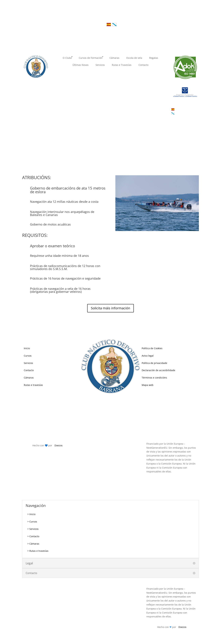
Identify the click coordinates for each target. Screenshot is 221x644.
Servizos (100, 65)
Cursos (28, 356)
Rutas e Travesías (122, 65)
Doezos (59, 445)
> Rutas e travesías (38, 551)
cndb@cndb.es (115, 429)
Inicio (27, 348)
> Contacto (33, 536)
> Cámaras (33, 544)
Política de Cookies (152, 348)
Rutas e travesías (33, 385)
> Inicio (31, 514)
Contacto (143, 65)
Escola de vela (134, 58)
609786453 (119, 419)
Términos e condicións (154, 378)
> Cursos (32, 522)
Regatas (154, 58)
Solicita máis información (110, 308)
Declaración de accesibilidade (158, 370)
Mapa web (148, 385)
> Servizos (33, 529)
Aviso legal (148, 356)
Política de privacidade (154, 363)
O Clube (67, 58)
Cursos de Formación (91, 58)
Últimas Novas (80, 65)
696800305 (126, 410)
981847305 (109, 410)
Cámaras (114, 58)
